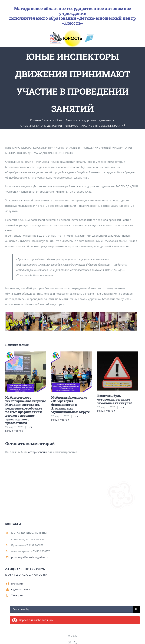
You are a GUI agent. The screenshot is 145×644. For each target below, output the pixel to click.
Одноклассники (21, 589)
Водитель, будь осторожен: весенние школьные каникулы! (115, 399)
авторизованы (38, 452)
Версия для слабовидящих (32, 620)
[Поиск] (136, 609)
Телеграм (17, 595)
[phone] (76, 642)
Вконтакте (17, 584)
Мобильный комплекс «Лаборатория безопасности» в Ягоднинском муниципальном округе (70, 405)
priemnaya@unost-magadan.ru (30, 557)
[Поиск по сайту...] (71, 609)
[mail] (69, 642)
